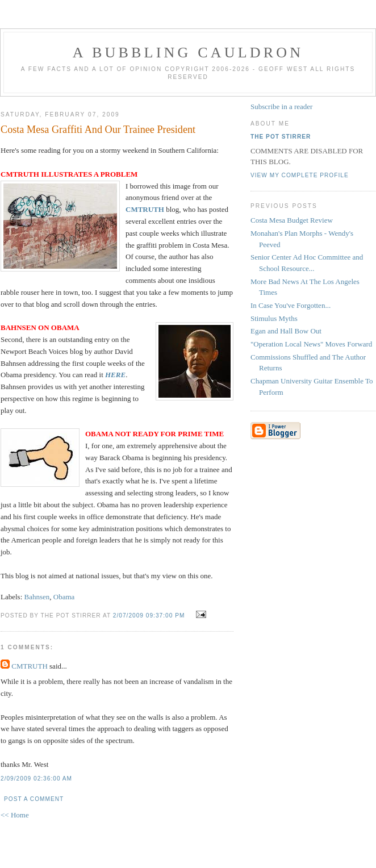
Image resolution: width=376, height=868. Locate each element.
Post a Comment (34, 799)
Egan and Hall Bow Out (286, 331)
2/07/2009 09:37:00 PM (149, 615)
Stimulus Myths (274, 318)
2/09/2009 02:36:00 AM (36, 779)
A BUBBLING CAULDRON (188, 53)
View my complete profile (300, 175)
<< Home (15, 815)
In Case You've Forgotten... (291, 305)
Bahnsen (37, 597)
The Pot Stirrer (281, 137)
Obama (64, 597)
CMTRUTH (30, 666)
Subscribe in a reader (281, 107)
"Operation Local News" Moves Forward (311, 344)
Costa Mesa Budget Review (292, 220)
